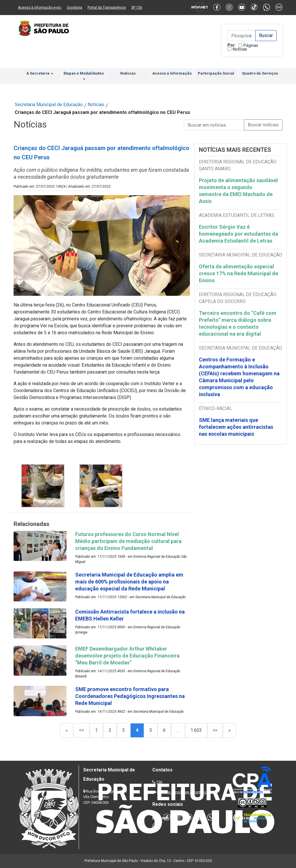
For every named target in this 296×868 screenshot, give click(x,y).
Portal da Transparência (107, 8)
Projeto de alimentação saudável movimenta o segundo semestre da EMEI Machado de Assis (238, 191)
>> (215, 730)
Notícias (240, 49)
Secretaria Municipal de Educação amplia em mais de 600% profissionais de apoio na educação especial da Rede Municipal (129, 582)
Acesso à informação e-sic (40, 8)
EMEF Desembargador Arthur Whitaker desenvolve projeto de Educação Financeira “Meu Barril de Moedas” (127, 656)
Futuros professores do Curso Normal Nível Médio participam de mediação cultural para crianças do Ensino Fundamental (128, 541)
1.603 (196, 730)
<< (82, 730)
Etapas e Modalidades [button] (84, 75)
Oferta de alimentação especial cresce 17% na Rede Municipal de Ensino (238, 273)
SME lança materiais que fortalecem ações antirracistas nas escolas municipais (236, 427)
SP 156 (137, 8)
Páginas (251, 45)
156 (159, 782)
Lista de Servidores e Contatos (183, 792)
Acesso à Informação (172, 73)
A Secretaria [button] (40, 73)
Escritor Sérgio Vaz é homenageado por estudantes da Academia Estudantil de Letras (238, 234)
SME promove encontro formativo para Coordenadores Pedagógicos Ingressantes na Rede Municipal (130, 696)
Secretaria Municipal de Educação (49, 105)
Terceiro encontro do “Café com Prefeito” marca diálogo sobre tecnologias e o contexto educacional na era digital (238, 323)
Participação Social (216, 73)
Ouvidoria (74, 8)
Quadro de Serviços (260, 73)
